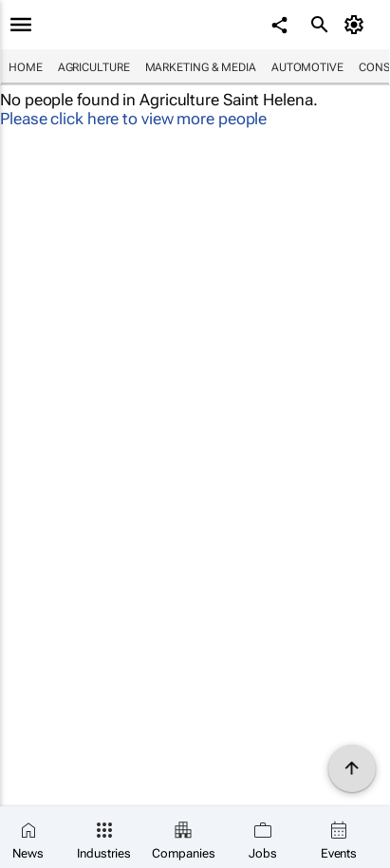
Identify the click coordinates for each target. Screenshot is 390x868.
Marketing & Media (201, 67)
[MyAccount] (357, 25)
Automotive (307, 67)
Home (26, 67)
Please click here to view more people (133, 119)
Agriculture (94, 67)
